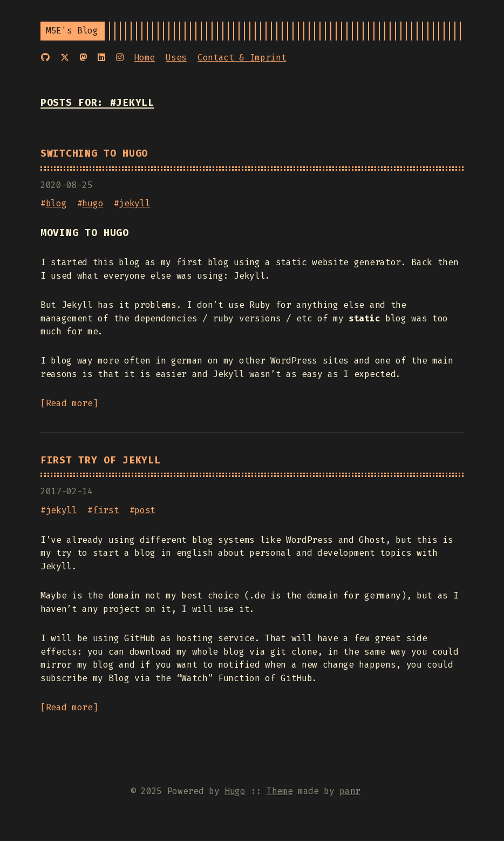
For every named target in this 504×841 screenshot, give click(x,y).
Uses (176, 58)
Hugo (235, 791)
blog (56, 203)
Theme (280, 791)
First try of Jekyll (100, 460)
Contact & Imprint (242, 58)
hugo (93, 203)
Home (144, 58)
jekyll (134, 203)
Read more (69, 403)
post (145, 510)
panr (350, 791)
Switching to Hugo (94, 154)
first (106, 510)
